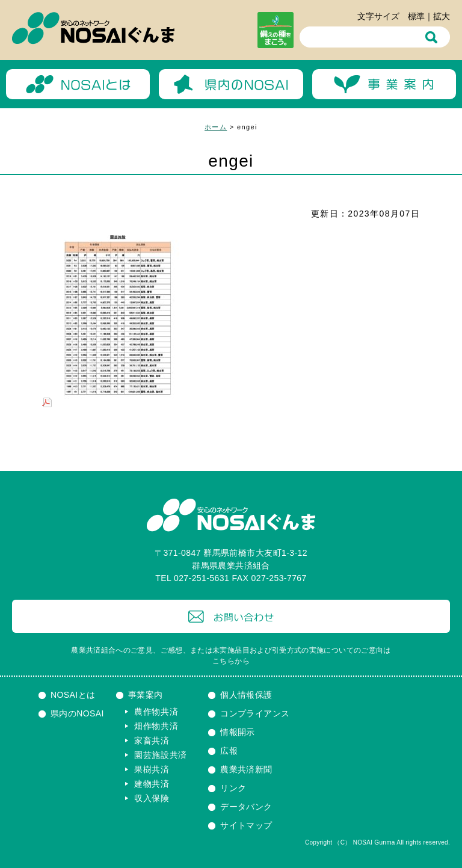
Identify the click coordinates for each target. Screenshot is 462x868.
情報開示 (238, 732)
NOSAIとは (73, 695)
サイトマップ (246, 825)
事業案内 (146, 695)
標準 (416, 16)
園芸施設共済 (161, 755)
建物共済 (152, 784)
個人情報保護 (246, 695)
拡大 (442, 16)
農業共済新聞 (246, 769)
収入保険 (152, 798)
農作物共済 (156, 712)
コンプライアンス (255, 713)
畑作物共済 (156, 726)
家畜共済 (152, 740)
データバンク (246, 807)
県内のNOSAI (77, 713)
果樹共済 (152, 769)
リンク (233, 788)
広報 (229, 751)
